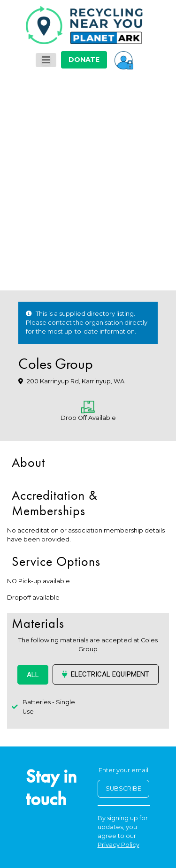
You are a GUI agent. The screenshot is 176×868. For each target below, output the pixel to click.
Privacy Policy (119, 845)
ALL (33, 675)
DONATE (84, 60)
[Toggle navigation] (46, 60)
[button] (124, 60)
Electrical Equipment (106, 674)
